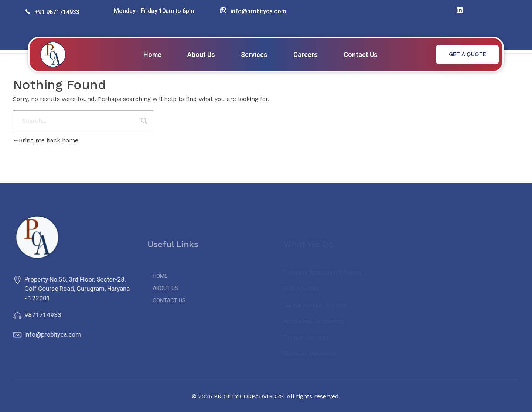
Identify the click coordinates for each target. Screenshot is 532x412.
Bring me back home (46, 140)
